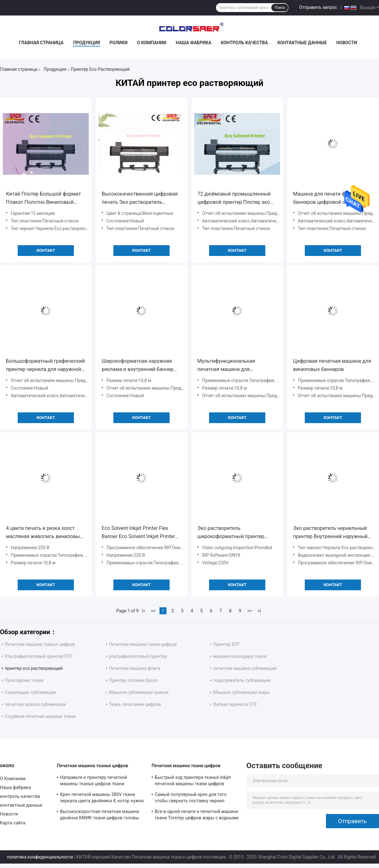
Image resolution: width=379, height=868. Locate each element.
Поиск (280, 8)
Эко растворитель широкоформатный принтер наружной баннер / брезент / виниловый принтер (232, 533)
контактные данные (302, 43)
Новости (347, 43)
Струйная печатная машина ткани (40, 716)
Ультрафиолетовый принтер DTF (39, 656)
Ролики (119, 43)
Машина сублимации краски (139, 692)
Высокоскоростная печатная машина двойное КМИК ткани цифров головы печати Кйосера (99, 816)
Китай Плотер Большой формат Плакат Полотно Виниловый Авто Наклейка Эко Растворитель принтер (43, 199)
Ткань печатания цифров (135, 704)
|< (144, 611)
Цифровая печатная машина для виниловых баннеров (332, 365)
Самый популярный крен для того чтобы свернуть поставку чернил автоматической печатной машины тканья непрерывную (192, 798)
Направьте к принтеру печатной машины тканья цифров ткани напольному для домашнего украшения (102, 781)
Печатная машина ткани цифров (143, 644)
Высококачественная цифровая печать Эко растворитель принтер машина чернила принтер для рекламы (140, 199)
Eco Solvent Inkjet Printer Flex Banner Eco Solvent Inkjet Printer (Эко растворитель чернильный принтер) (139, 533)
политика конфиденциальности (40, 857)
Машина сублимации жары (241, 692)
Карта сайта (13, 823)
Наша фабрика (193, 43)
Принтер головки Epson (133, 680)
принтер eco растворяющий (34, 668)
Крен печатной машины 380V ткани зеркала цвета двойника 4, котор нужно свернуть (102, 798)
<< (153, 611)
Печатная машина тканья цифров (40, 644)
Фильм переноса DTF (235, 704)
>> (250, 611)
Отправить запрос (318, 7)
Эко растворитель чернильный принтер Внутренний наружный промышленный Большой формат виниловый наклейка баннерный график (330, 533)
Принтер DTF (226, 644)
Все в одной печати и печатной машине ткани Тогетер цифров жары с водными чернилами (197, 816)
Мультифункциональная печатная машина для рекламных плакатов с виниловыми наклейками (228, 366)
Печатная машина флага (135, 668)
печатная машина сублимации (245, 668)
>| (259, 611)
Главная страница (41, 43)
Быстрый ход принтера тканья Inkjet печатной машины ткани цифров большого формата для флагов (193, 781)
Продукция (86, 43)
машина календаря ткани (240, 656)
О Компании (152, 43)
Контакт (46, 250)
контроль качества (244, 43)
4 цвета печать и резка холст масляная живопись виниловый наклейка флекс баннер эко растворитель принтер (44, 533)
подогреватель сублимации (242, 680)
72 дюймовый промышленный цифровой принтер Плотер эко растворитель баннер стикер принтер (234, 199)
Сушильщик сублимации (30, 692)
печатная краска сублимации (35, 704)
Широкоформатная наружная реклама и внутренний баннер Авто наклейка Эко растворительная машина (138, 366)
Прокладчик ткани (24, 680)
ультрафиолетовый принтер (138, 656)
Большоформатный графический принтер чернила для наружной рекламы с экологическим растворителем (45, 366)
